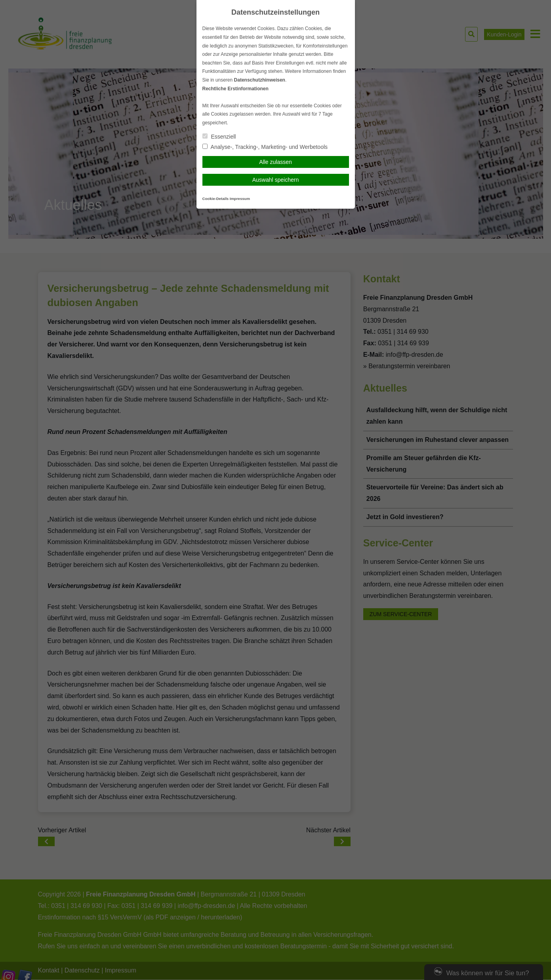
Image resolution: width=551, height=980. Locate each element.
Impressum (240, 199)
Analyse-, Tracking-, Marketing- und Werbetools (265, 147)
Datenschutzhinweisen (260, 80)
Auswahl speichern (276, 180)
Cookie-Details (216, 199)
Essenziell (219, 137)
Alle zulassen (275, 162)
